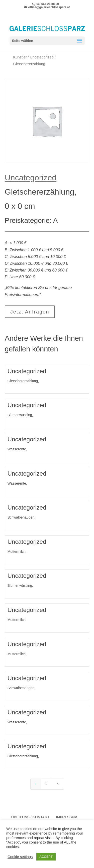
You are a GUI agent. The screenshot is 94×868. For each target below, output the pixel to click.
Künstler (20, 57)
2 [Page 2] (46, 784)
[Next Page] (58, 784)
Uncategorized (42, 57)
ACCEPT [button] (46, 857)
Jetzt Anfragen (30, 312)
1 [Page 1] (36, 784)
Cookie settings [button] (20, 857)
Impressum (67, 817)
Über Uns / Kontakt (30, 817)
